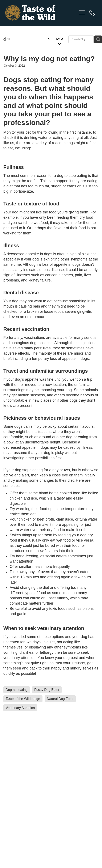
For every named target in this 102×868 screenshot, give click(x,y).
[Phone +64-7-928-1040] (92, 13)
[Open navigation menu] (82, 13)
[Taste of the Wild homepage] (41, 13)
